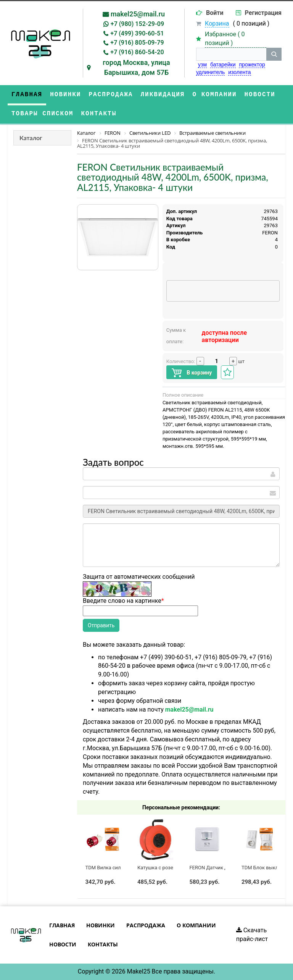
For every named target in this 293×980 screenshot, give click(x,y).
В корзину (192, 373)
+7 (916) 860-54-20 (137, 52)
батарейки (223, 65)
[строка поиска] (231, 54)
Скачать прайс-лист (252, 935)
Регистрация (263, 13)
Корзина (217, 23)
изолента (239, 72)
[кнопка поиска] (274, 54)
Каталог (31, 138)
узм (202, 65)
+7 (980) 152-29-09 (137, 24)
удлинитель (210, 72)
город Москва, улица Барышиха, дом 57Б (136, 67)
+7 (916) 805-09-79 (137, 43)
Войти (215, 13)
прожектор (252, 65)
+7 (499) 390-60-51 (137, 33)
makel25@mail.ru (138, 14)
